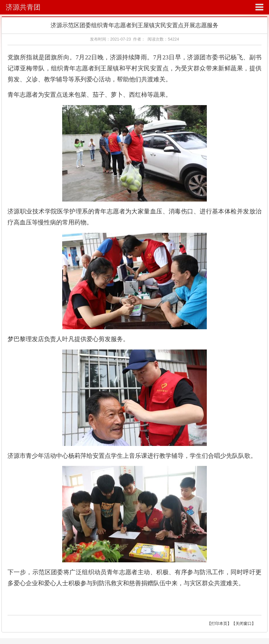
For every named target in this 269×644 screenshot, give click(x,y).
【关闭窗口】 (244, 623)
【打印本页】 (219, 623)
